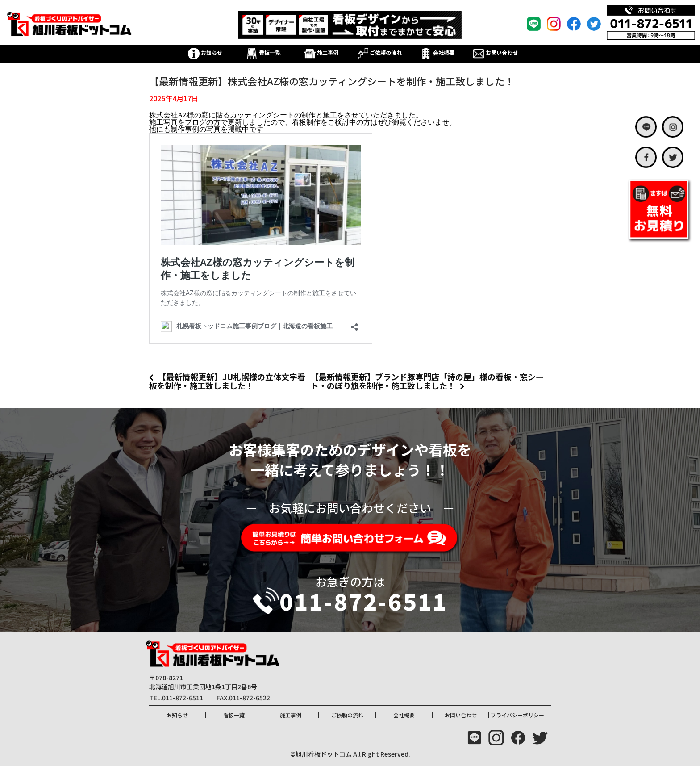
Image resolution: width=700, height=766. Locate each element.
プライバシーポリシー (517, 715)
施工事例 (321, 52)
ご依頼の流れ (379, 52)
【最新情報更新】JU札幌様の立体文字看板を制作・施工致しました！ (227, 381)
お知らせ (205, 52)
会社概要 (437, 52)
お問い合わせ (495, 52)
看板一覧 (263, 52)
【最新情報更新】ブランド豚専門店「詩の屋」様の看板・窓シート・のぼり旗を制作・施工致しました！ (427, 381)
